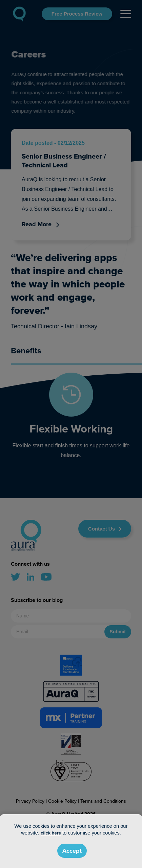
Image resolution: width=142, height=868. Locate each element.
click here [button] (51, 833)
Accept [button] (72, 851)
